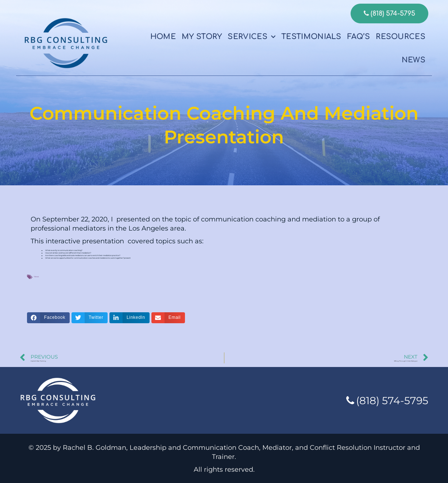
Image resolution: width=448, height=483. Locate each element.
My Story (202, 37)
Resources (401, 37)
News (414, 60)
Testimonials (311, 37)
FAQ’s (359, 37)
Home (163, 37)
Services (252, 37)
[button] (48, 318)
